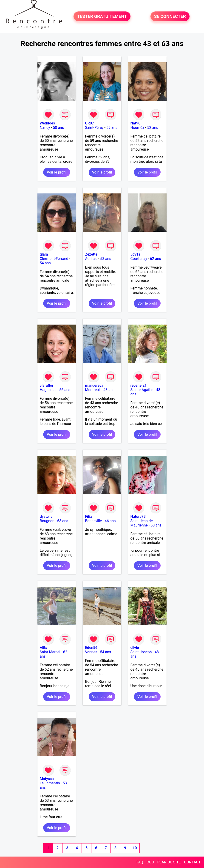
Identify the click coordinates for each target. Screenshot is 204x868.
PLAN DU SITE (169, 862)
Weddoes (47, 123)
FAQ (140, 862)
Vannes (91, 652)
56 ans (65, 390)
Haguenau (48, 390)
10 (135, 848)
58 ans (106, 259)
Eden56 (91, 648)
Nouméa (137, 128)
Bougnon (47, 521)
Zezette (91, 254)
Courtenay (139, 259)
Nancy (45, 128)
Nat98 (136, 123)
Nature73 (138, 517)
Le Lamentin (50, 783)
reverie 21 (139, 385)
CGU (150, 862)
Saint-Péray (94, 128)
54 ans (45, 263)
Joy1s (135, 254)
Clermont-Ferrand (54, 259)
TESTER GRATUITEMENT (102, 16)
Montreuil (93, 390)
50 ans (58, 128)
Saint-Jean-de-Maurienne (142, 523)
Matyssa (47, 779)
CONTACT (192, 862)
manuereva (94, 385)
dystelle (46, 517)
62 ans (156, 259)
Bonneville (93, 521)
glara (44, 254)
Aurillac (91, 259)
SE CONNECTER (170, 16)
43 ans (109, 390)
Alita (44, 648)
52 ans (153, 128)
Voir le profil (57, 172)
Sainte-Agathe (142, 390)
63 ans (63, 521)
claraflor (47, 385)
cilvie (135, 648)
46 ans (110, 521)
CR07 (89, 123)
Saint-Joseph (141, 652)
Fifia (89, 517)
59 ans (112, 128)
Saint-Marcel (50, 652)
